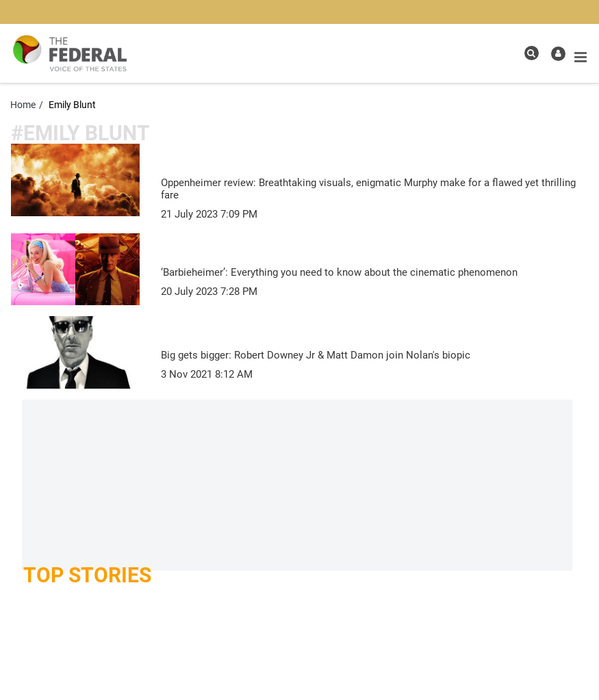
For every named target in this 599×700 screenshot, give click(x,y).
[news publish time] (209, 214)
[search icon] (532, 53)
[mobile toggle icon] (581, 57)
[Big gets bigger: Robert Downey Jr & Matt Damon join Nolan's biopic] (374, 354)
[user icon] (558, 54)
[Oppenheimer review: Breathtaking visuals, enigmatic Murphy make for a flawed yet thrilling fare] (374, 187)
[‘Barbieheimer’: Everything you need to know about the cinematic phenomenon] (374, 271)
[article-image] (75, 179)
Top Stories (87, 575)
